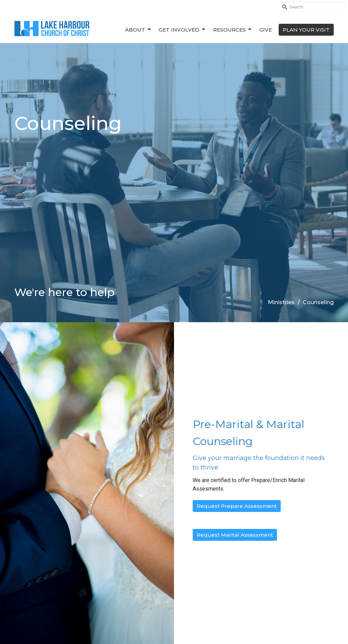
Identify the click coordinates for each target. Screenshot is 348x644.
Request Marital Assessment (235, 535)
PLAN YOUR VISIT (306, 30)
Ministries (281, 302)
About (138, 30)
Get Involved (182, 30)
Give (266, 30)
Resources (233, 30)
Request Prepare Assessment (237, 506)
